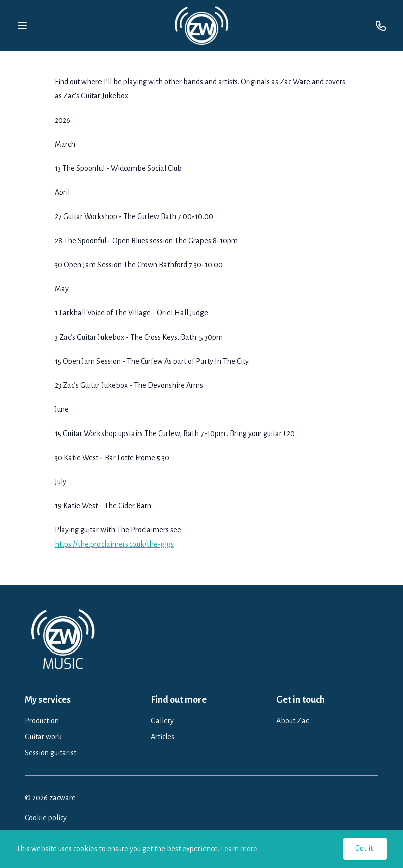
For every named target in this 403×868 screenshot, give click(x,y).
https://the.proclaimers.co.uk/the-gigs (114, 544)
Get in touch (300, 700)
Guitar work (43, 737)
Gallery (162, 721)
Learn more (239, 849)
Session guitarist (51, 753)
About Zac (292, 721)
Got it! (365, 849)
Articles (163, 737)
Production (42, 721)
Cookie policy (46, 818)
